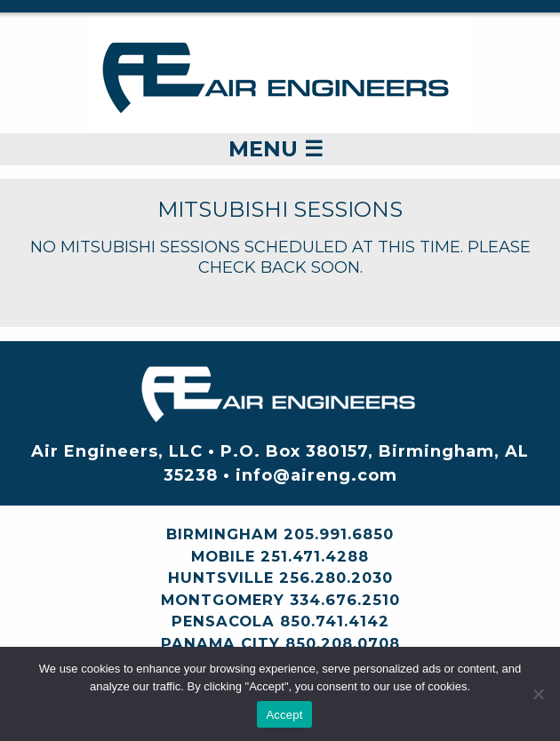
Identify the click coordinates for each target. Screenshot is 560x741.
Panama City (220, 643)
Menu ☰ (276, 149)
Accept (284, 715)
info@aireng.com (316, 475)
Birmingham (222, 534)
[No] (538, 694)
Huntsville (221, 578)
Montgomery (223, 600)
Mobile (223, 556)
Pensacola (223, 621)
